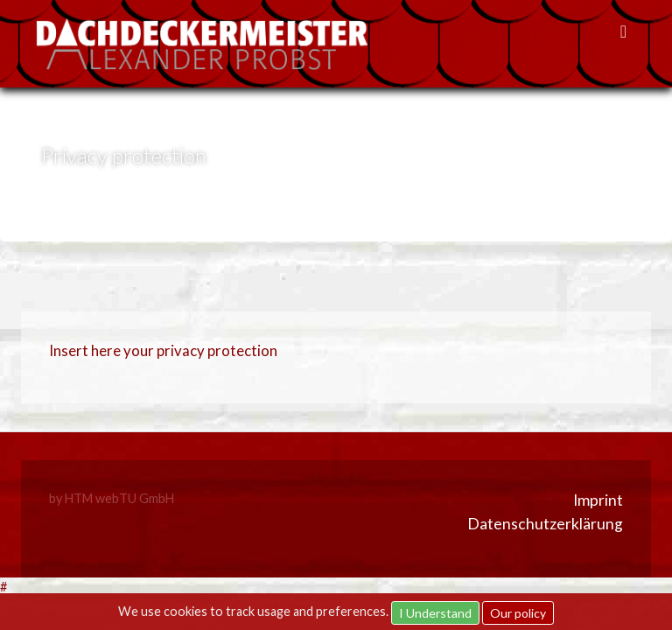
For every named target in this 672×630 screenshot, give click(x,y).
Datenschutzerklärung (545, 524)
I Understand (435, 613)
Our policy (518, 613)
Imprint (598, 500)
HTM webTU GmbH (119, 498)
